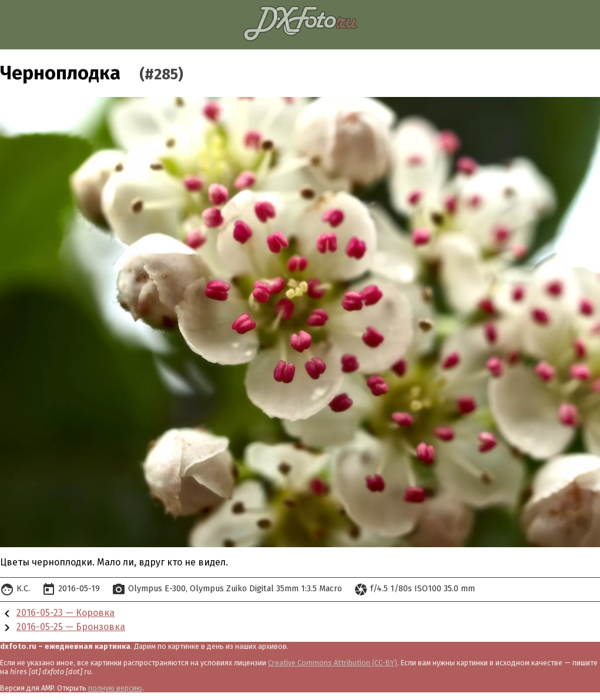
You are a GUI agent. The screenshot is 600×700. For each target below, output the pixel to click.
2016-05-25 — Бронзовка (71, 627)
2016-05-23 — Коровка (66, 613)
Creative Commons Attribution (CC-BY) (333, 663)
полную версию (115, 688)
